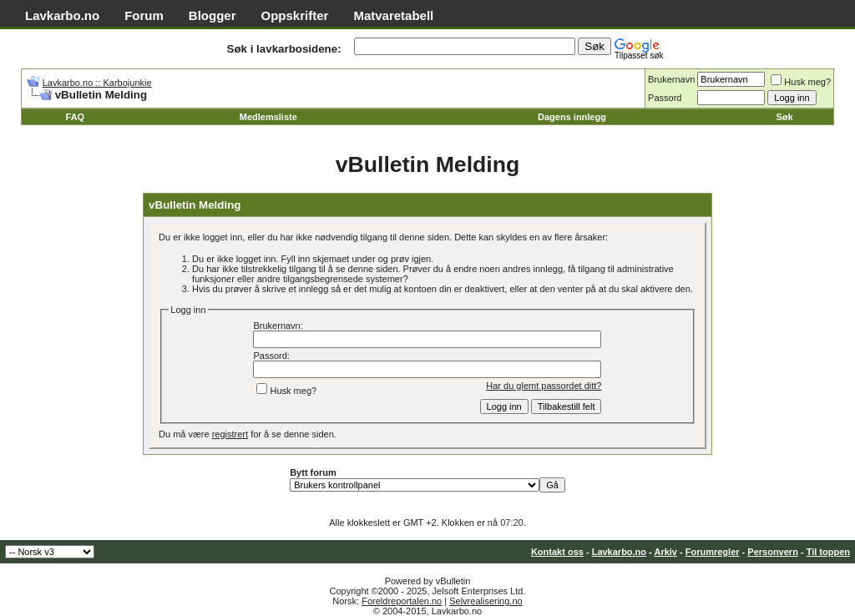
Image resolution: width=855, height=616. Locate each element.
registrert (230, 434)
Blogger (212, 15)
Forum (144, 15)
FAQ (76, 117)
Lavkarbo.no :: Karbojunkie (97, 83)
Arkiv (665, 552)
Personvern (773, 552)
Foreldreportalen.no (402, 601)
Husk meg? (801, 82)
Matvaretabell (393, 15)
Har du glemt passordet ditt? (544, 386)
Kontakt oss (557, 552)
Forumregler (713, 552)
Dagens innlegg (572, 117)
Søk (784, 117)
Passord (665, 98)
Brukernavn (671, 79)
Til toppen (828, 552)
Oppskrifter (295, 15)
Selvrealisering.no (486, 601)
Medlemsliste (268, 117)
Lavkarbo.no (62, 15)
